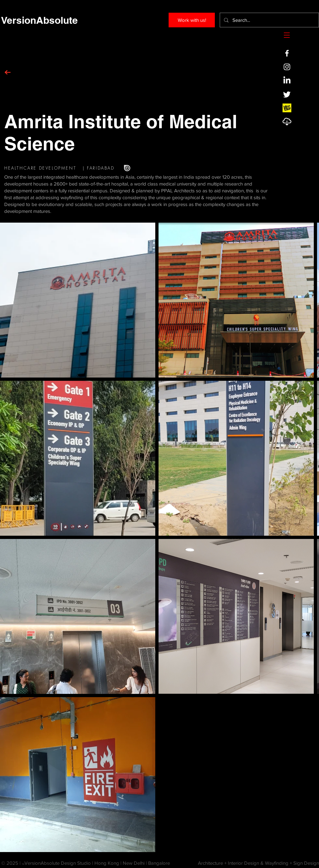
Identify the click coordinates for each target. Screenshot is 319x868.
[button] (287, 35)
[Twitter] (287, 94)
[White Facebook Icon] (287, 53)
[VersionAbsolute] (39, 20)
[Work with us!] (192, 20)
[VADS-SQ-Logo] (287, 108)
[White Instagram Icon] (287, 67)
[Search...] (269, 20)
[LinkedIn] (287, 81)
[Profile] (287, 122)
